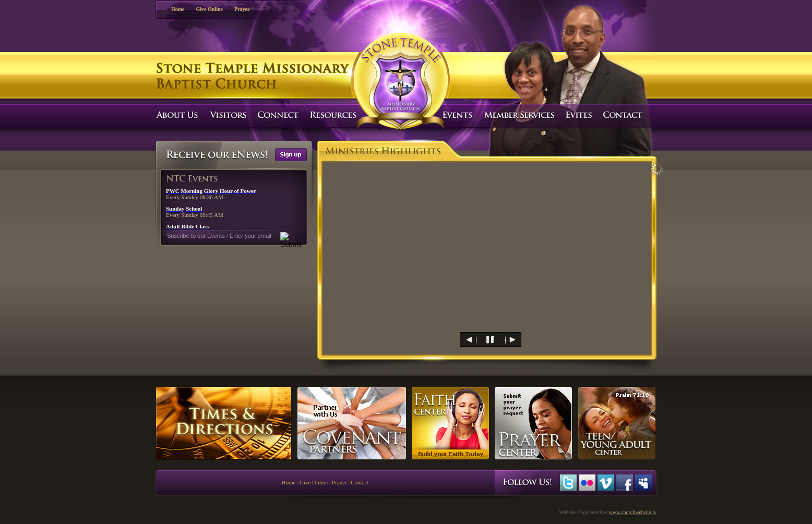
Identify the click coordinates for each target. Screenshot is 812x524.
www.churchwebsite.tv (632, 512)
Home (178, 9)
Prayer (242, 9)
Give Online (210, 9)
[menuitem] (451, 339)
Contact (360, 482)
